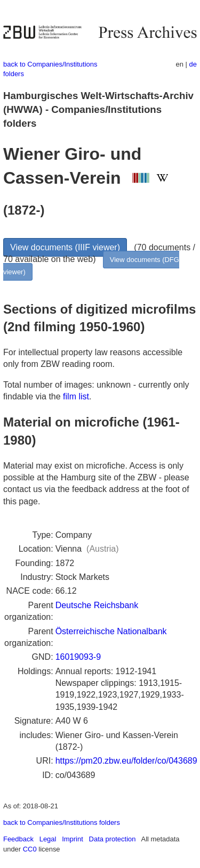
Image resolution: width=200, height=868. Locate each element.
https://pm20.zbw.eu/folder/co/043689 (126, 761)
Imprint (73, 839)
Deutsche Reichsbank (97, 605)
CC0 (30, 849)
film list (76, 396)
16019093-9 (78, 657)
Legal (48, 839)
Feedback (18, 839)
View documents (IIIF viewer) (65, 247)
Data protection (113, 839)
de (193, 64)
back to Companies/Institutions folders (62, 822)
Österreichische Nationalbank (111, 631)
